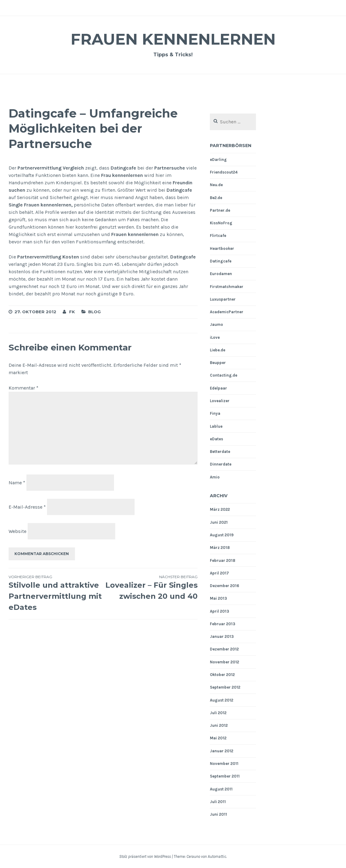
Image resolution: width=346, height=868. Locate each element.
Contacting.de (224, 375)
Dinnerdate (221, 464)
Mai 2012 (218, 738)
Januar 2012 (222, 751)
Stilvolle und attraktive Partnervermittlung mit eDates (56, 593)
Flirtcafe (218, 236)
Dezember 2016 (224, 586)
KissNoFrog (221, 223)
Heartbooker (222, 248)
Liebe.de (218, 350)
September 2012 (225, 687)
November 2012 (224, 662)
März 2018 (220, 548)
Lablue (216, 426)
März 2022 (220, 509)
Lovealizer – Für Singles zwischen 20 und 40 (151, 587)
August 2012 (222, 700)
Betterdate (220, 452)
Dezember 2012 (224, 649)
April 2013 (220, 611)
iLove (215, 337)
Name (17, 483)
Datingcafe (221, 261)
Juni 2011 (218, 814)
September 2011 (225, 776)
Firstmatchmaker (227, 287)
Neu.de (216, 185)
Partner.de (220, 210)
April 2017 (219, 573)
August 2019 (222, 535)
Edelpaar (218, 388)
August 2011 (221, 789)
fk (72, 312)
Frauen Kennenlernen (173, 39)
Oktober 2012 (222, 675)
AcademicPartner (227, 312)
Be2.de (216, 198)
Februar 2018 (223, 560)
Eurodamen (221, 274)
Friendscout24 (224, 172)
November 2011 (224, 764)
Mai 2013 (218, 598)
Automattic (217, 856)
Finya (215, 413)
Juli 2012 (218, 713)
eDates (216, 439)
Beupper (218, 363)
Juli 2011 (218, 802)
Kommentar (24, 388)
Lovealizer (220, 401)
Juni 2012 (219, 725)
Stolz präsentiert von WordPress (145, 856)
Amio (215, 477)
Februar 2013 (223, 624)
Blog (94, 312)
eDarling (218, 160)
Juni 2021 (219, 522)
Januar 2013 (222, 636)
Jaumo (216, 324)
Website (18, 531)
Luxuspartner (223, 299)
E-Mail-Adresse (27, 507)
